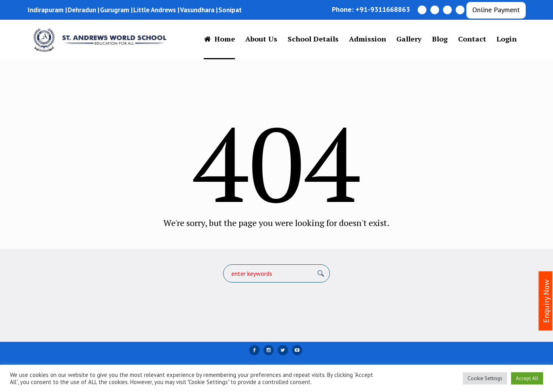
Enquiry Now (546, 301)
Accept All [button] (527, 378)
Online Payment (496, 10)
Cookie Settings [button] (485, 378)
